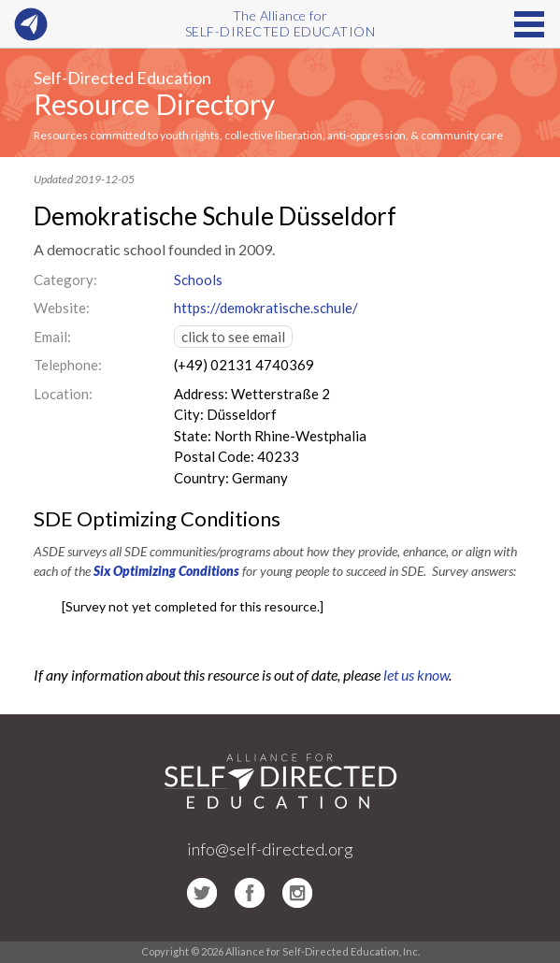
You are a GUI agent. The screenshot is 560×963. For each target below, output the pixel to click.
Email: (52, 337)
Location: (63, 394)
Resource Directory (154, 104)
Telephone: (68, 365)
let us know (416, 675)
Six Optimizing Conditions (166, 571)
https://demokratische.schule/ (266, 308)
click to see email (233, 337)
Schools (198, 280)
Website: (62, 308)
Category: (65, 280)
